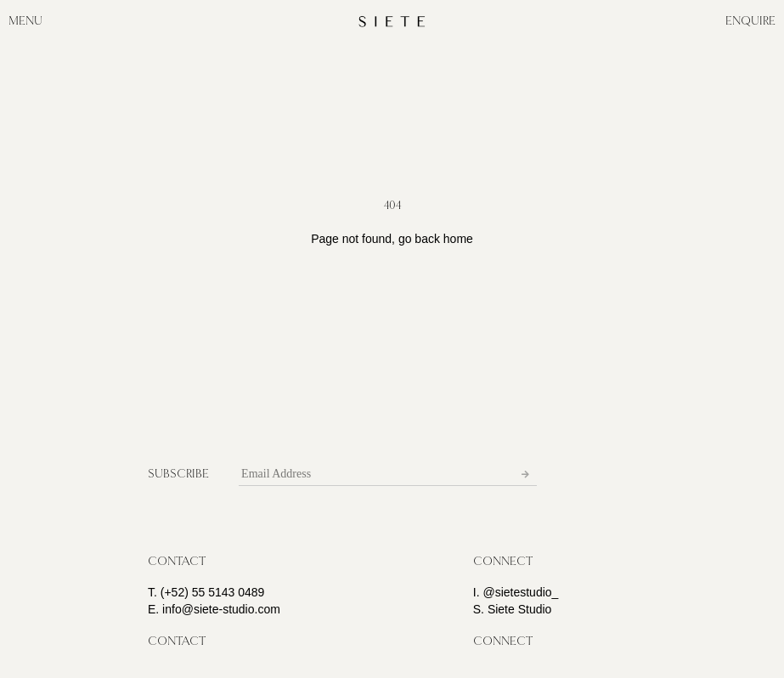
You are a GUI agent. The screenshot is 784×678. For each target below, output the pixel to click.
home (458, 239)
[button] (177, 562)
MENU (25, 21)
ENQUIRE (750, 21)
